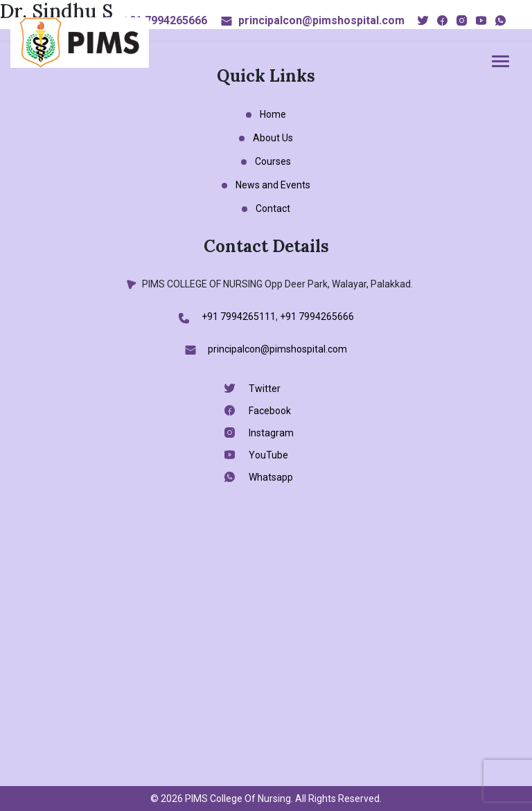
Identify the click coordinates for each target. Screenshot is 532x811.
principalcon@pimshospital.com (321, 20)
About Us (273, 138)
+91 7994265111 (239, 317)
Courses (273, 161)
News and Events (273, 185)
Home (273, 114)
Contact (273, 208)
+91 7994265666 (165, 20)
